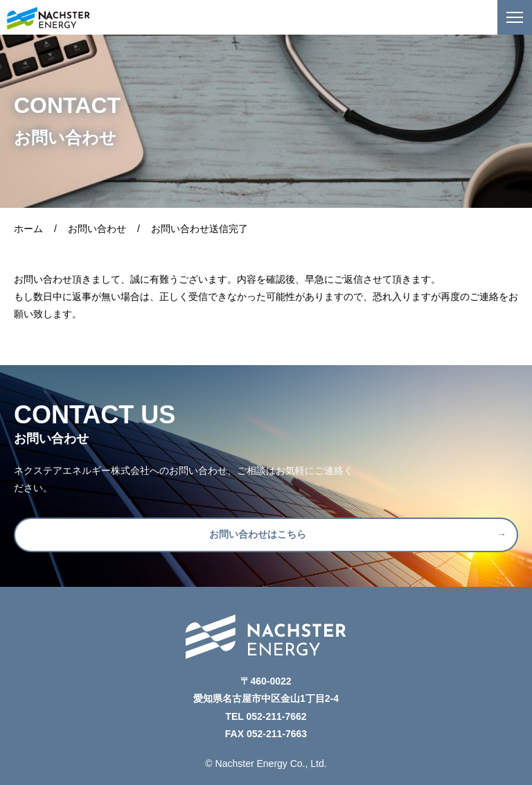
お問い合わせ (97, 229)
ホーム (28, 229)
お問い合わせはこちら (258, 534)
